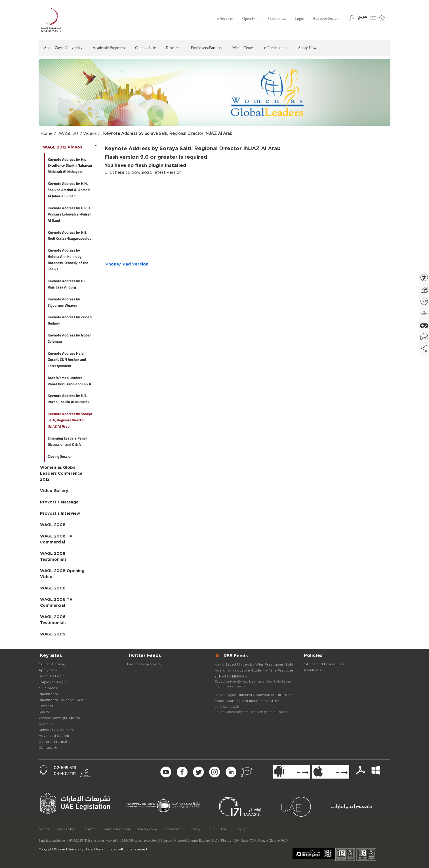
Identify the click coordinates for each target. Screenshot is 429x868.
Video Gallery (54, 491)
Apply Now (307, 48)
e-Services (225, 19)
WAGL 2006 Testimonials (53, 620)
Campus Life (145, 48)
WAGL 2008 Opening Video (62, 574)
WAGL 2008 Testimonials (53, 557)
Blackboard (48, 694)
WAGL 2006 (53, 588)
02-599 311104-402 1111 (65, 771)
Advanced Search (54, 736)
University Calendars (56, 730)
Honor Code (173, 829)
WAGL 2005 (53, 634)
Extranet (46, 706)
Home (47, 134)
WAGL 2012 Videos (78, 134)
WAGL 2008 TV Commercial (56, 539)
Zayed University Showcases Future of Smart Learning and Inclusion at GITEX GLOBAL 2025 (253, 701)
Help (211, 829)
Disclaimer (89, 829)
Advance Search (326, 18)
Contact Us (277, 19)
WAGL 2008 (53, 525)
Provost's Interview (60, 514)
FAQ (224, 829)
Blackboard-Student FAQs (61, 700)
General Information (56, 742)
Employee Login (52, 682)
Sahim (44, 712)
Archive (44, 829)
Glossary (194, 829)
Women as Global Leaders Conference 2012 (61, 474)
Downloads (312, 670)
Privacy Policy (148, 829)
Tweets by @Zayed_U (145, 664)
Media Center (243, 48)
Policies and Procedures (323, 664)
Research (173, 48)
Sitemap (46, 724)
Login (299, 19)
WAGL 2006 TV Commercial (56, 603)
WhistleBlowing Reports (59, 718)
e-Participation (276, 48)
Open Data (251, 19)
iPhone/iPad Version (126, 264)
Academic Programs (109, 48)
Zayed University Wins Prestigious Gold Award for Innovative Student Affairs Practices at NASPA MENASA (254, 670)
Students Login (51, 676)
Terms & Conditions (117, 829)
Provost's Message (59, 502)
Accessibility (66, 829)
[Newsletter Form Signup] (123, 772)
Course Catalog (52, 664)
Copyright (241, 829)
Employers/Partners (206, 48)
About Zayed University (63, 48)
